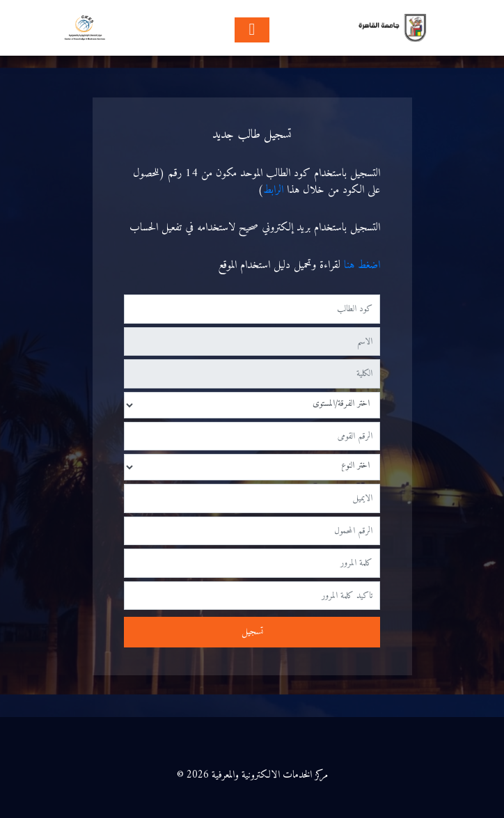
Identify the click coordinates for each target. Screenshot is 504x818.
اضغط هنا (360, 265)
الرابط (273, 190)
